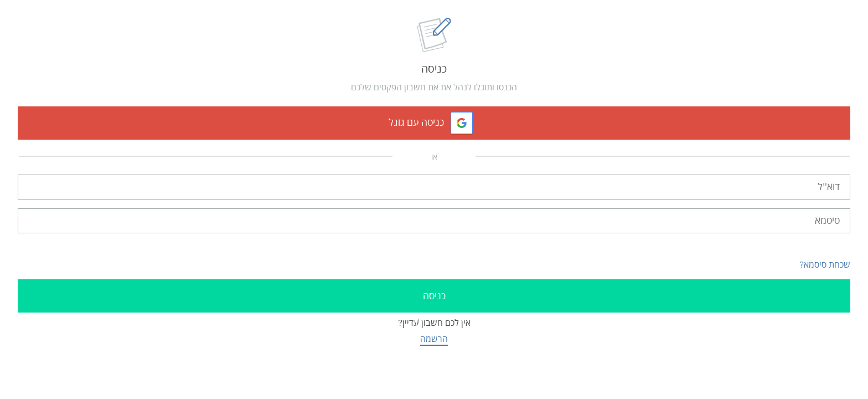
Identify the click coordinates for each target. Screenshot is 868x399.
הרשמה (434, 339)
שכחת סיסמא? (825, 265)
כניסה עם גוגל (416, 123)
